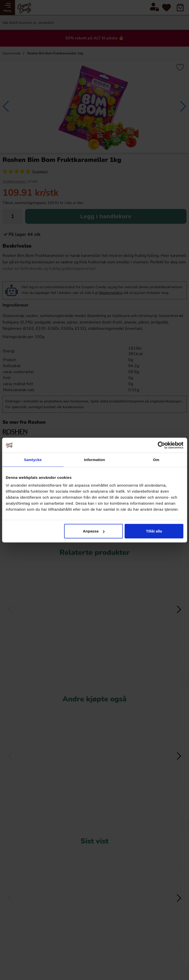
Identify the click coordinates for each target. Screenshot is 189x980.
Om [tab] (156, 459)
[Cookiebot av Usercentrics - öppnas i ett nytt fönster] (161, 445)
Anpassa (94, 531)
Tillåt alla (154, 531)
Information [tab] (95, 459)
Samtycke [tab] (33, 459)
